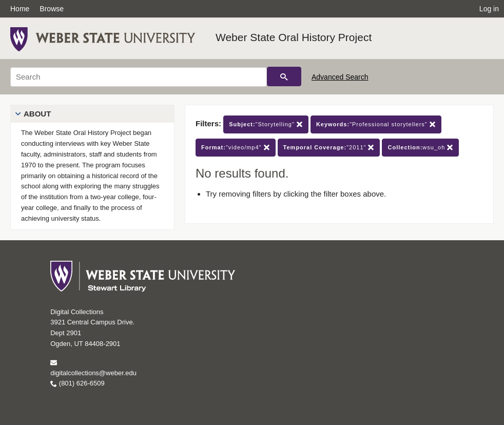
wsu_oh (420, 148)
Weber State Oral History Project (294, 37)
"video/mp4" (236, 148)
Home (20, 9)
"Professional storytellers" (376, 124)
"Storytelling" (266, 124)
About (37, 114)
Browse (52, 9)
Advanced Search (340, 77)
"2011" (329, 148)
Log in (489, 9)
